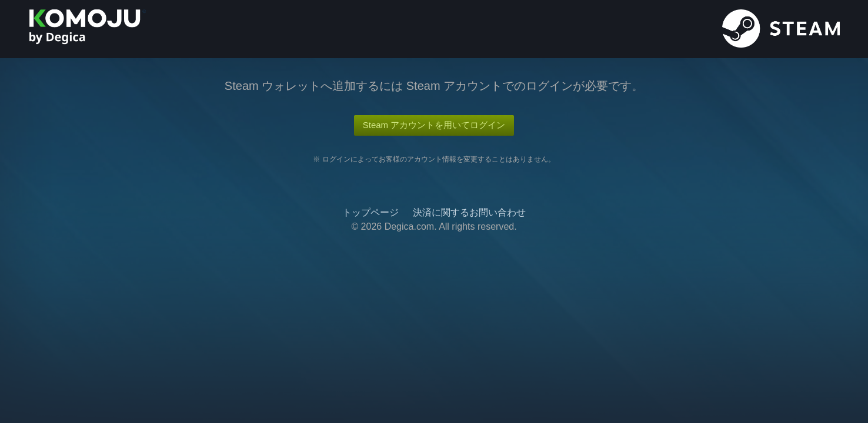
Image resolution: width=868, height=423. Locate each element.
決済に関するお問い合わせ (469, 212)
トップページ (370, 212)
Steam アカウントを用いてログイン (434, 125)
